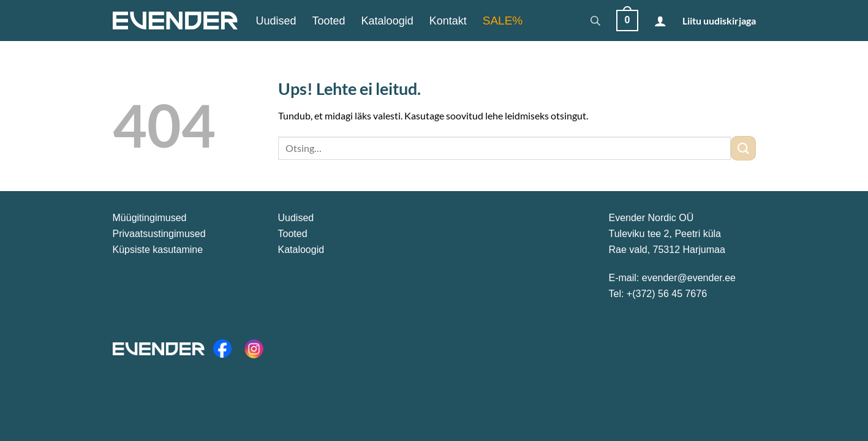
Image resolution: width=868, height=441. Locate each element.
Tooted (329, 21)
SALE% (503, 21)
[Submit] (743, 148)
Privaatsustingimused (159, 234)
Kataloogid (387, 21)
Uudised (276, 21)
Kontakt (448, 21)
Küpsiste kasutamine (158, 250)
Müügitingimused (150, 218)
